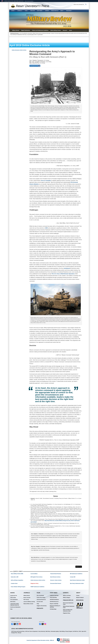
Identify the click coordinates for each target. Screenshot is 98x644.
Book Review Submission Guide (77, 580)
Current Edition (34, 574)
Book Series (13, 602)
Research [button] (65, 30)
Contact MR (73, 577)
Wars (11, 609)
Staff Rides (40, 11)
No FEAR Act (76, 631)
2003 (46, 228)
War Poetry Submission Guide (77, 583)
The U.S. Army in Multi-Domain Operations (63, 274)
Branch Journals (27, 598)
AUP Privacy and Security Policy (18, 631)
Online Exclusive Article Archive (19, 50)
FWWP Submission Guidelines (37, 587)
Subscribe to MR (15, 577)
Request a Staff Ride (54, 604)
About (62, 11)
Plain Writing (62, 631)
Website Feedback (80, 598)
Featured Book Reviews (56, 574)
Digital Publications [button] (26, 30)
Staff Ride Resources (54, 602)
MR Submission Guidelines (76, 574)
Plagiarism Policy (35, 583)
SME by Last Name (67, 596)
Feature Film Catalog (41, 598)
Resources (69, 11)
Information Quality (55, 631)
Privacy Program (69, 631)
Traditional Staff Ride (54, 596)
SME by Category (67, 598)
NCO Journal (26, 600)
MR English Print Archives (37, 577)
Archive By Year (14, 596)
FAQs (38, 604)
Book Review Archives (55, 577)
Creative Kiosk (14, 583)
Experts (47, 11)
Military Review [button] (16, 30)
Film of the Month (40, 596)
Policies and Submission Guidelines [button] (40, 30)
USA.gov (19, 633)
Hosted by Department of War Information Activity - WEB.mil (40, 640)
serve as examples (46, 181)
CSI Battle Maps (53, 609)
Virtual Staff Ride (53, 598)
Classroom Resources (41, 600)
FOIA (80, 631)
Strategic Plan (14, 633)
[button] (29, 1)
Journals (20, 11)
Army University (42, 631)
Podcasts (33, 11)
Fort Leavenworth (14, 600)
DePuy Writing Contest (56, 30)
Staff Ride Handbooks (54, 600)
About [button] (71, 30)
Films (27, 11)
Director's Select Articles (56, 580)
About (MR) (17, 574)
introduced (67, 268)
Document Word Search (56, 583)
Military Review (27, 596)
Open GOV (84, 631)
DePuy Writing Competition (17, 580)
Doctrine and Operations (15, 607)
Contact (78, 596)
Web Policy (48, 631)
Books (13, 11)
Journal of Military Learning (29, 602)
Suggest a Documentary (42, 606)
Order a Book (13, 598)
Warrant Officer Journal (28, 604)
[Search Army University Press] (79, 4)
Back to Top (79, 567)
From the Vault (40, 602)
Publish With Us (55, 11)
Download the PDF (35, 66)
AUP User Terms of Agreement (31, 631)
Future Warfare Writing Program (18, 587)
